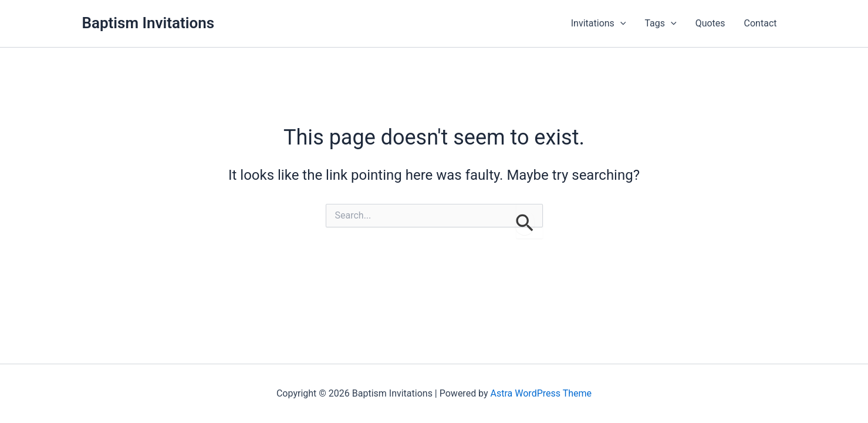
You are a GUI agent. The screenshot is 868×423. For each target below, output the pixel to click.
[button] (620, 23)
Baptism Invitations (148, 23)
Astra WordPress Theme (541, 393)
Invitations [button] (599, 23)
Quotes (710, 23)
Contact (761, 23)
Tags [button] (660, 23)
